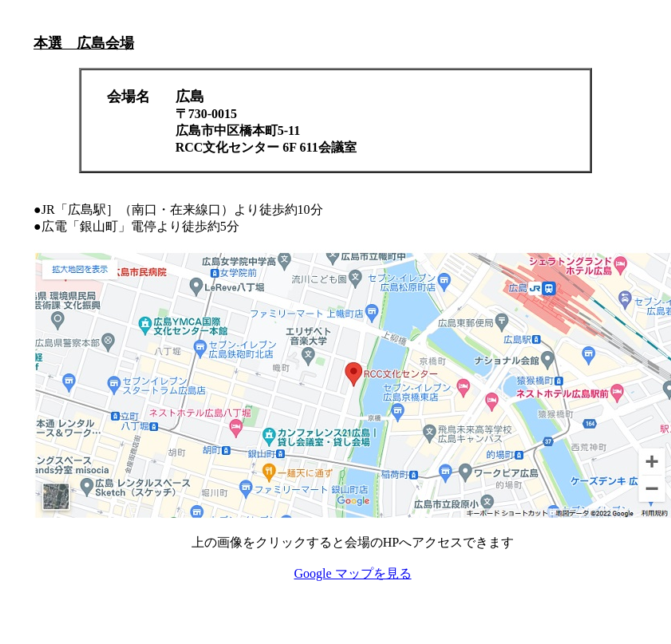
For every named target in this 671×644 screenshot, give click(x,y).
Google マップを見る (352, 573)
